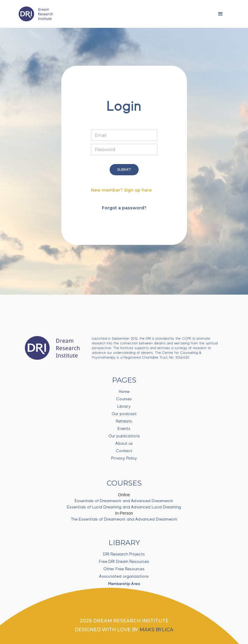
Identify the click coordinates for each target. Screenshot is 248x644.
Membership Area (124, 584)
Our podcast (124, 414)
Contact (124, 451)
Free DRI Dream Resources (124, 562)
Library (124, 407)
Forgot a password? (124, 208)
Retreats (124, 421)
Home (124, 392)
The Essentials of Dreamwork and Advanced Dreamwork (124, 519)
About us (124, 444)
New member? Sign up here (121, 190)
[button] (220, 14)
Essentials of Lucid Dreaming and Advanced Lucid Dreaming (124, 507)
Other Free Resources (124, 569)
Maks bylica (156, 630)
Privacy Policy (124, 458)
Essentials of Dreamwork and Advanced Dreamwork (124, 501)
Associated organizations (124, 576)
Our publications (124, 436)
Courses (124, 399)
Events (124, 429)
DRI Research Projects (124, 554)
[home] (37, 14)
